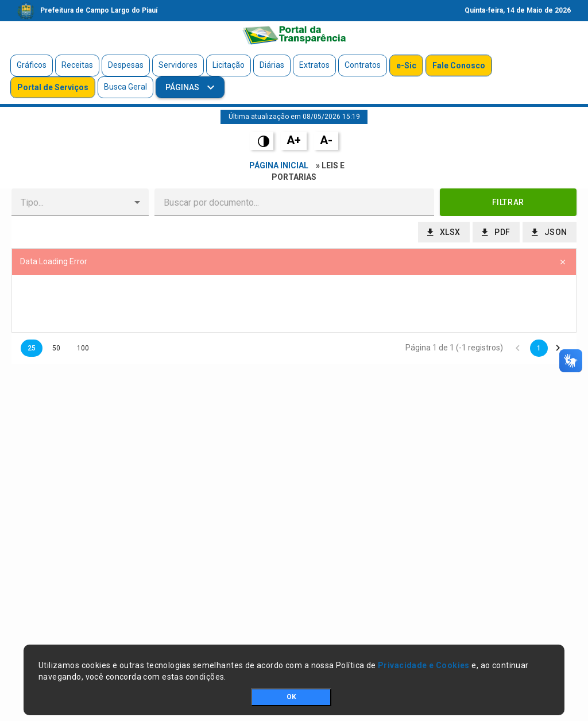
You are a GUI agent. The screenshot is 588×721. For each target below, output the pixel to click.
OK (291, 697)
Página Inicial (279, 165)
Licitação (229, 65)
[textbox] (294, 202)
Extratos (314, 65)
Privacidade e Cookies (424, 665)
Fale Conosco (459, 65)
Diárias (272, 65)
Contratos (363, 65)
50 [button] (56, 348)
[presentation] (294, 304)
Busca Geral (125, 87)
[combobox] (71, 202)
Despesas (126, 65)
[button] (137, 202)
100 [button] (83, 348)
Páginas (183, 87)
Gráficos (32, 65)
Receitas (77, 65)
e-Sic (406, 65)
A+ (294, 140)
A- (326, 140)
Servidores (178, 65)
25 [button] (32, 348)
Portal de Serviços (53, 87)
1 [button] (539, 348)
